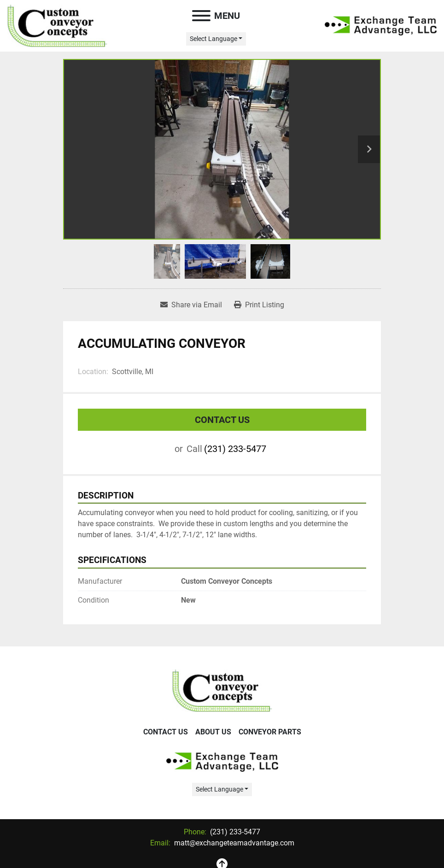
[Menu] (201, 16)
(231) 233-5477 (235, 449)
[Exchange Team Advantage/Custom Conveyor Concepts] (222, 690)
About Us (213, 732)
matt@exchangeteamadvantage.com (233, 843)
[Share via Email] (191, 305)
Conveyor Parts (270, 732)
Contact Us (222, 420)
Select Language (213, 39)
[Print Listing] (259, 305)
